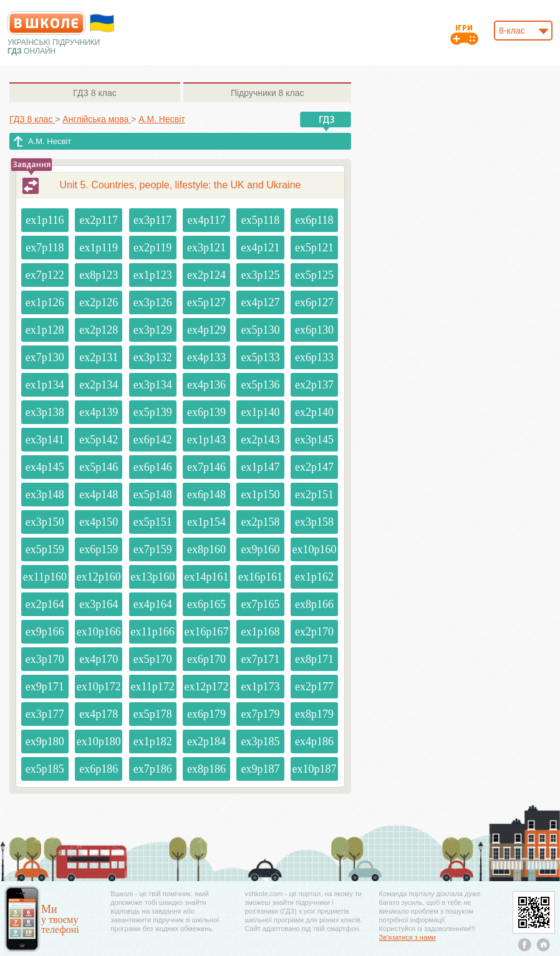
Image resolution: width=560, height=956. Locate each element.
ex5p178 (153, 714)
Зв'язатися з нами (408, 937)
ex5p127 (206, 302)
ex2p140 (314, 412)
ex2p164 (45, 604)
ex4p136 (206, 385)
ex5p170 (153, 659)
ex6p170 (206, 659)
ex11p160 (45, 577)
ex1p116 (45, 220)
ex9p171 (45, 687)
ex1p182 (153, 741)
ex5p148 (153, 495)
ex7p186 (153, 769)
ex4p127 (260, 302)
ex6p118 (314, 220)
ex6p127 (314, 302)
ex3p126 (153, 302)
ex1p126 (45, 302)
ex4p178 (99, 714)
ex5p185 (45, 769)
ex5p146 (99, 467)
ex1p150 (260, 495)
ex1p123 (153, 275)
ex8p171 (314, 659)
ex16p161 (260, 577)
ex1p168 (260, 632)
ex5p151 (153, 522)
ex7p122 (45, 275)
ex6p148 (206, 495)
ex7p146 (206, 467)
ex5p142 (99, 440)
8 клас (94, 93)
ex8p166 (314, 604)
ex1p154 (206, 522)
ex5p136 (260, 385)
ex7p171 (260, 659)
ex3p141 (45, 440)
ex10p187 (314, 769)
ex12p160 (99, 577)
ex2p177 (314, 687)
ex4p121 (260, 248)
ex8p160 (206, 549)
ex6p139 (206, 412)
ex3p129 (153, 330)
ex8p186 (206, 769)
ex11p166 (152, 632)
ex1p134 (45, 385)
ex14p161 (207, 577)
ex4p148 (99, 495)
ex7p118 (45, 248)
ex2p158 (260, 522)
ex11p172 (152, 687)
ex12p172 (207, 687)
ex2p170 (314, 632)
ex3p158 (314, 522)
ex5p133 (260, 357)
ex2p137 (314, 385)
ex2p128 (99, 330)
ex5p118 (260, 220)
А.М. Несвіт (50, 141)
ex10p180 (99, 741)
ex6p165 (206, 604)
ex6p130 (314, 330)
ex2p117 (99, 220)
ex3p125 (260, 275)
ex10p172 (99, 687)
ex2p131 (99, 357)
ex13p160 (152, 577)
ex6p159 (99, 549)
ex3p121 (206, 248)
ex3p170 (45, 659)
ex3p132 (153, 357)
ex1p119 (99, 248)
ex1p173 (260, 687)
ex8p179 (314, 714)
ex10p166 (99, 632)
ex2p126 (99, 302)
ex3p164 (99, 604)
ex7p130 (45, 357)
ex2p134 (99, 385)
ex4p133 (206, 357)
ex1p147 (260, 467)
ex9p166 (45, 632)
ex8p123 (99, 275)
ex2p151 (314, 495)
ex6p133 (314, 357)
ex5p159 (45, 549)
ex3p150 (45, 522)
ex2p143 (260, 440)
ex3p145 (314, 440)
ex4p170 (99, 659)
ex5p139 (153, 412)
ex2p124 (206, 275)
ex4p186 (314, 741)
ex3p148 (45, 495)
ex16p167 (207, 632)
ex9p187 (260, 769)
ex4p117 (206, 220)
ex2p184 (206, 741)
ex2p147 (314, 467)
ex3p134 (153, 385)
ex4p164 (153, 604)
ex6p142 (153, 440)
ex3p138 (45, 412)
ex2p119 (152, 248)
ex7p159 (153, 549)
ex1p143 (206, 440)
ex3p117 (152, 220)
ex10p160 (314, 549)
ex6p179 (206, 714)
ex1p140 (260, 412)
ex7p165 (260, 604)
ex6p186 (99, 769)
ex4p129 (206, 330)
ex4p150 (99, 522)
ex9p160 (260, 549)
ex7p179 (260, 714)
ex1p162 (314, 577)
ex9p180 (45, 741)
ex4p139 (99, 412)
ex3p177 (45, 714)
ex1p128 (45, 330)
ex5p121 (314, 248)
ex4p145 (45, 467)
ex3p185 (260, 741)
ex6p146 (153, 467)
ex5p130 (260, 330)
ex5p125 (314, 275)
